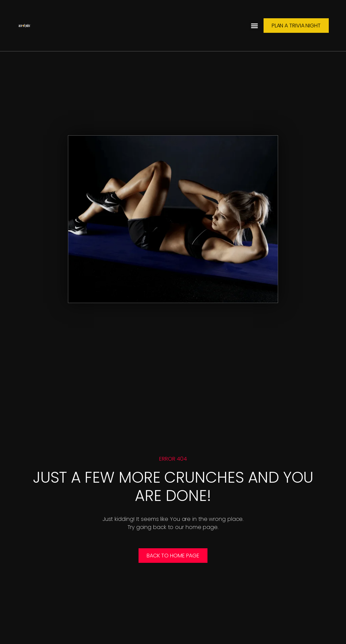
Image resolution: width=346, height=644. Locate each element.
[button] (255, 26)
